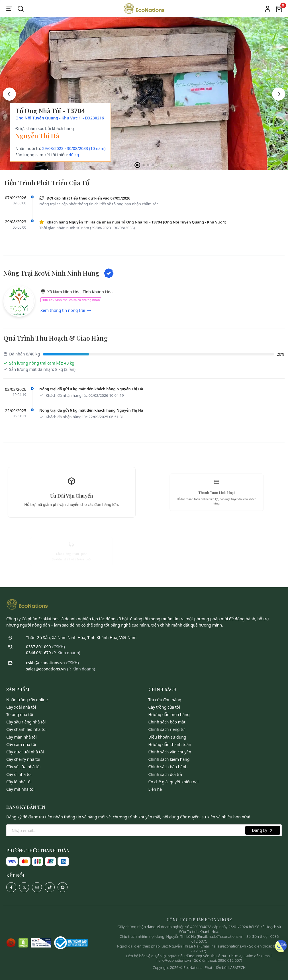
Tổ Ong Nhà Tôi (20, 714)
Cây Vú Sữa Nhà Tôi (23, 767)
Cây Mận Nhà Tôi (22, 737)
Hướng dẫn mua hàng (169, 714)
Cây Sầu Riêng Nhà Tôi (26, 722)
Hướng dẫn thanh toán (170, 744)
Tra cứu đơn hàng (165, 700)
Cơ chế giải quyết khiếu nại (173, 782)
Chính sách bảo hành (168, 767)
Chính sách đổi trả (165, 774)
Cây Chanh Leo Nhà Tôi (26, 729)
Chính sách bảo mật (167, 722)
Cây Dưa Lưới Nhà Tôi (25, 752)
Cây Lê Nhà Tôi (19, 782)
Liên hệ (155, 789)
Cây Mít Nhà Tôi (20, 789)
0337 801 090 (38, 647)
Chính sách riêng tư (167, 729)
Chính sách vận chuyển (170, 752)
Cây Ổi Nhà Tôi (19, 774)
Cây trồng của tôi (164, 707)
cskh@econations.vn (45, 663)
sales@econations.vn (46, 669)
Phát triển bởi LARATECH (225, 967)
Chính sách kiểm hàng (169, 759)
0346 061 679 (38, 653)
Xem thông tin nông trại (66, 310)
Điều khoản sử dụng (167, 737)
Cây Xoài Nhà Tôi (21, 707)
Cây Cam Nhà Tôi (21, 744)
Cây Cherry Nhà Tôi (23, 759)
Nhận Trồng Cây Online (27, 700)
